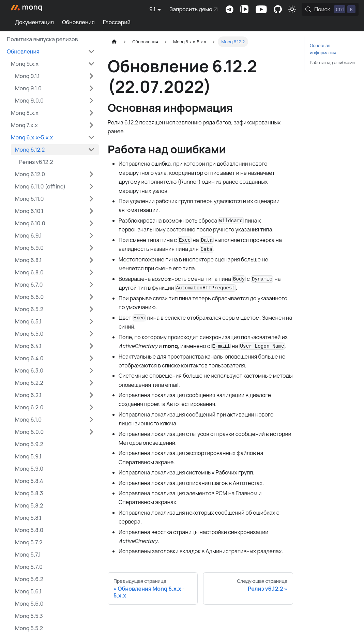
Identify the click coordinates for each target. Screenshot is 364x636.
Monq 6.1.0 (28, 420)
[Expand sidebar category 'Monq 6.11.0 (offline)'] (91, 186)
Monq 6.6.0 (29, 297)
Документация (34, 22)
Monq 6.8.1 (28, 260)
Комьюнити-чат (229, 9)
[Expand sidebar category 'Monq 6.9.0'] (91, 248)
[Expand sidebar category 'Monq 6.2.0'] (91, 407)
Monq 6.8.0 (29, 272)
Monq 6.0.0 (29, 432)
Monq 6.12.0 (30, 174)
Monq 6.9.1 (28, 236)
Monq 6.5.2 (29, 309)
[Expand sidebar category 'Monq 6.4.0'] (91, 358)
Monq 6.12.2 (30, 150)
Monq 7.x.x (24, 125)
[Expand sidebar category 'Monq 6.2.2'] (91, 383)
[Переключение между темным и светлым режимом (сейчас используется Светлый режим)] (292, 9)
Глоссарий (117, 22)
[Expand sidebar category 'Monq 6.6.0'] (91, 297)
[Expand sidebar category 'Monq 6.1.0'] (91, 420)
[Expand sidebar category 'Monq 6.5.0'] (91, 334)
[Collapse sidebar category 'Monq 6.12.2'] (91, 150)
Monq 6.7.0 (29, 285)
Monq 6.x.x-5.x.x (32, 137)
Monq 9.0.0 (29, 101)
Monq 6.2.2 (29, 383)
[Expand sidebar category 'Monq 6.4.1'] (91, 346)
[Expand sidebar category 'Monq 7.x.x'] (91, 125)
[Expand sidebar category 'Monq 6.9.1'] (91, 236)
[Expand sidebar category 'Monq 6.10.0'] (91, 223)
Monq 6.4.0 (29, 358)
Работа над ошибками (332, 62)
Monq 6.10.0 (30, 223)
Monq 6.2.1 (28, 395)
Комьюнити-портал (278, 9)
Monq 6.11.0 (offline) (40, 186)
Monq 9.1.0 (28, 88)
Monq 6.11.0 (29, 199)
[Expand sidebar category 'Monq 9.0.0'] (91, 101)
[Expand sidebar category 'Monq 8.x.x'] (91, 113)
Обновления (78, 22)
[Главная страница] (114, 42)
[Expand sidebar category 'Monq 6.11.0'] (91, 199)
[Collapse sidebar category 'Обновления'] (91, 51)
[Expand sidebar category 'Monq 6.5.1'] (91, 321)
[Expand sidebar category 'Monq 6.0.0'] (91, 432)
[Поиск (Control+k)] (330, 9)
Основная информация (323, 49)
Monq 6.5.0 (29, 334)
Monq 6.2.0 (29, 407)
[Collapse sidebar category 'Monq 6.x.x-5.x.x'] (91, 137)
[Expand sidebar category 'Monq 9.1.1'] (91, 76)
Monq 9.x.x (25, 64)
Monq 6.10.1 (29, 211)
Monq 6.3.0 (29, 370)
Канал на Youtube (261, 9)
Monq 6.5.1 (28, 321)
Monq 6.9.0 (29, 248)
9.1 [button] (153, 9)
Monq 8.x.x (25, 113)
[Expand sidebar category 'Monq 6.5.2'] (91, 309)
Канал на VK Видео (244, 9)
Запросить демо (191, 9)
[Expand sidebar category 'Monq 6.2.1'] (91, 395)
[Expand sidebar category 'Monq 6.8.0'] (91, 272)
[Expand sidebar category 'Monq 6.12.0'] (91, 174)
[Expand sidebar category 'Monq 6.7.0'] (91, 285)
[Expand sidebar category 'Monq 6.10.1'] (91, 211)
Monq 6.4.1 (28, 346)
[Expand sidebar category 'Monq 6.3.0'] (91, 370)
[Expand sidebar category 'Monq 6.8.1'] (91, 260)
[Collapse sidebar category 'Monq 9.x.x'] (91, 64)
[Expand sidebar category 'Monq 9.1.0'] (91, 88)
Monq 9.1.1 (27, 76)
